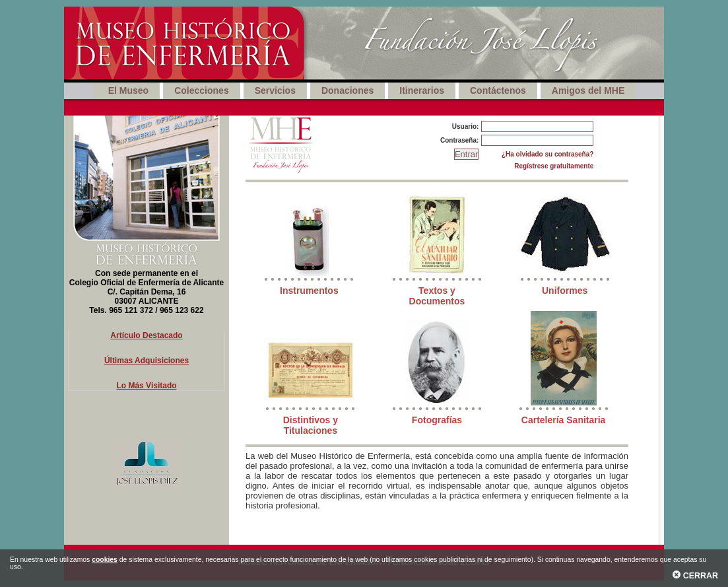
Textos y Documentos (437, 296)
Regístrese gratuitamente (554, 166)
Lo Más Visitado (146, 386)
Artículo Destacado (146, 335)
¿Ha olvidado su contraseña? (547, 154)
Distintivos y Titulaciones (311, 425)
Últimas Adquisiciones (147, 361)
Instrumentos (309, 291)
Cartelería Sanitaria (564, 420)
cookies (105, 560)
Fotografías (437, 420)
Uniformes (565, 291)
